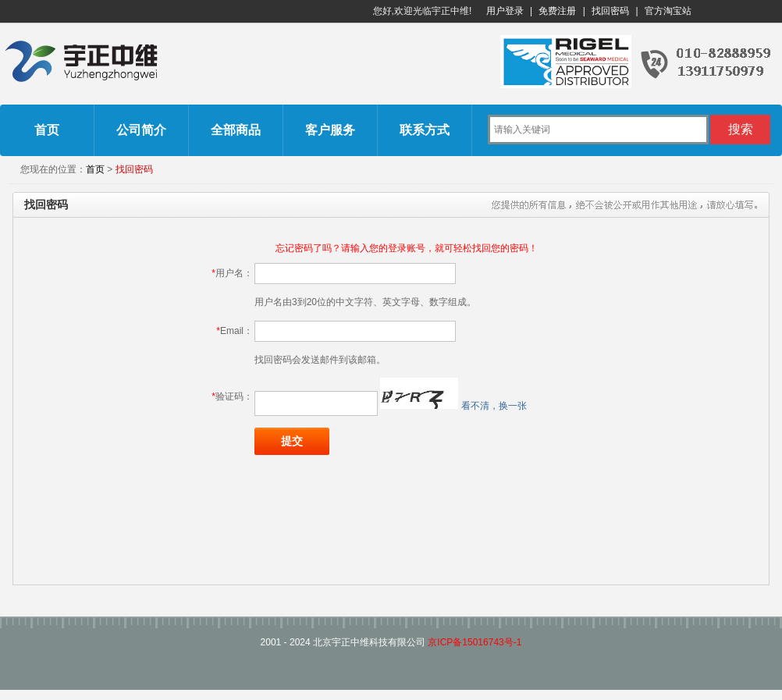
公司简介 (141, 130)
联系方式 (425, 130)
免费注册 (557, 11)
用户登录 (505, 11)
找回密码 (610, 11)
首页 (47, 130)
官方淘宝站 (668, 11)
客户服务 (330, 130)
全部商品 (236, 130)
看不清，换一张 (494, 406)
